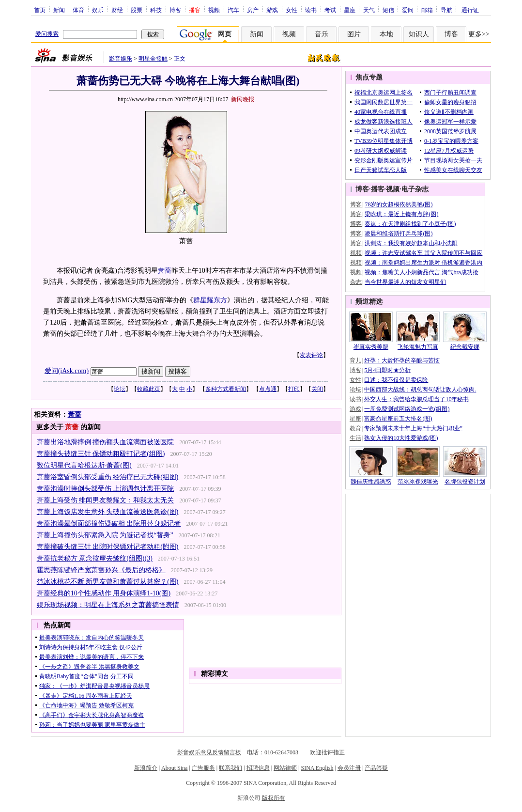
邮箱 (427, 10)
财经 (117, 10)
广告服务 (203, 768)
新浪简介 (146, 768)
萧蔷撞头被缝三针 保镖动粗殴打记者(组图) (101, 454)
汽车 (233, 10)
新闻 (59, 10)
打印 (294, 389)
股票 (137, 10)
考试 (330, 10)
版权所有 (274, 798)
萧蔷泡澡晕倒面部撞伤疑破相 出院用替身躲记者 (109, 523)
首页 (40, 10)
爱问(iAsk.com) (67, 371)
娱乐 (98, 10)
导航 (446, 10)
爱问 (408, 10)
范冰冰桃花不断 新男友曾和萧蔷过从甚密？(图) (108, 582)
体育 (78, 10)
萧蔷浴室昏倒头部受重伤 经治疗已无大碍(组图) (108, 477)
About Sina (174, 768)
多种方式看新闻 (226, 389)
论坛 (120, 389)
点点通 (268, 389)
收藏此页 (149, 389)
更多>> (479, 34)
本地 (386, 34)
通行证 (470, 10)
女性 (292, 10)
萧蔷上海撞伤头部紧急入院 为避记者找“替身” (105, 535)
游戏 (272, 10)
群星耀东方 (210, 300)
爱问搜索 (47, 34)
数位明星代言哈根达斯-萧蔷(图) (84, 465)
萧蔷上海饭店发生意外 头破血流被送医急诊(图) (108, 512)
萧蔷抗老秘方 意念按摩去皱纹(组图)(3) (95, 558)
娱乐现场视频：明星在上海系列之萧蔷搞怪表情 (108, 605)
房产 (253, 10)
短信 (388, 10)
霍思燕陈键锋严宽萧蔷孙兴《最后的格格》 (101, 570)
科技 (156, 10)
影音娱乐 (121, 59)
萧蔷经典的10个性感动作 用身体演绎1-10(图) (104, 593)
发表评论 (311, 355)
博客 (175, 10)
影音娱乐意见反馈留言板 (209, 752)
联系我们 (230, 768)
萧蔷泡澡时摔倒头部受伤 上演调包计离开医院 (106, 489)
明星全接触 (153, 59)
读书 (311, 10)
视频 (214, 10)
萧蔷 (165, 271)
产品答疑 (376, 768)
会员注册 (349, 768)
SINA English (317, 768)
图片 (354, 34)
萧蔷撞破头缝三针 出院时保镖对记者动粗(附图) (108, 547)
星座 (350, 10)
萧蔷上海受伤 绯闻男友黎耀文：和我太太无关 (106, 500)
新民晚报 (243, 99)
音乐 (322, 34)
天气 (369, 10)
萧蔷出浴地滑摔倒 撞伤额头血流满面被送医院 (106, 442)
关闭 (317, 389)
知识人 (419, 34)
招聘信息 (258, 768)
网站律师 (285, 768)
